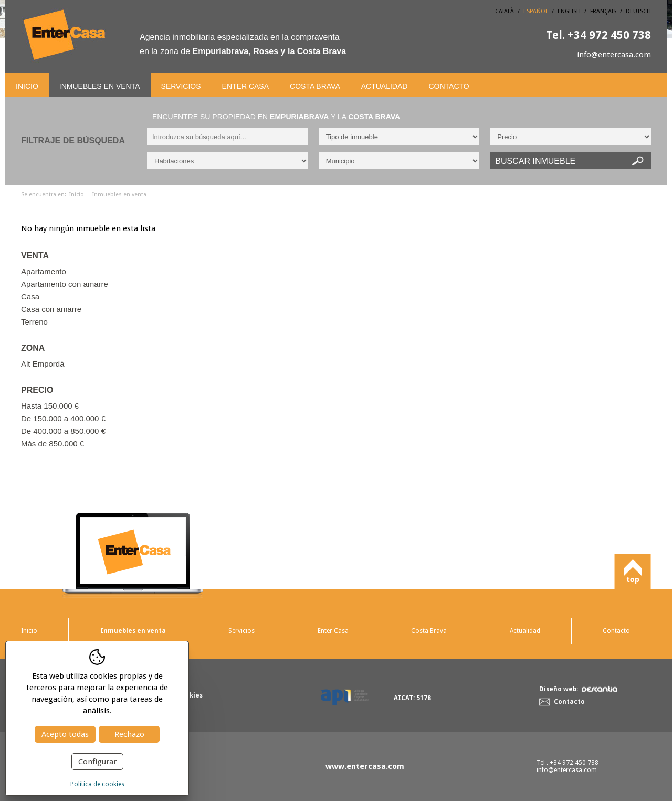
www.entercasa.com (365, 766)
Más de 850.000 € (52, 444)
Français (603, 11)
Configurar (97, 762)
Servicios (181, 86)
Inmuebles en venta (100, 86)
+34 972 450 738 (598, 35)
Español (536, 11)
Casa (30, 297)
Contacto (449, 86)
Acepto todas (65, 734)
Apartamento (44, 271)
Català (505, 11)
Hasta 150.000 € (50, 406)
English (569, 11)
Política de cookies (97, 784)
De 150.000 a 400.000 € (63, 418)
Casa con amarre (51, 309)
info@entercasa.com (614, 55)
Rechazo (129, 734)
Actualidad (385, 86)
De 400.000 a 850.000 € (63, 431)
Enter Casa (245, 86)
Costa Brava (315, 86)
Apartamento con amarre (65, 284)
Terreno (34, 322)
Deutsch (638, 11)
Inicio (27, 86)
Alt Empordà (43, 364)
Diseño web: (578, 689)
